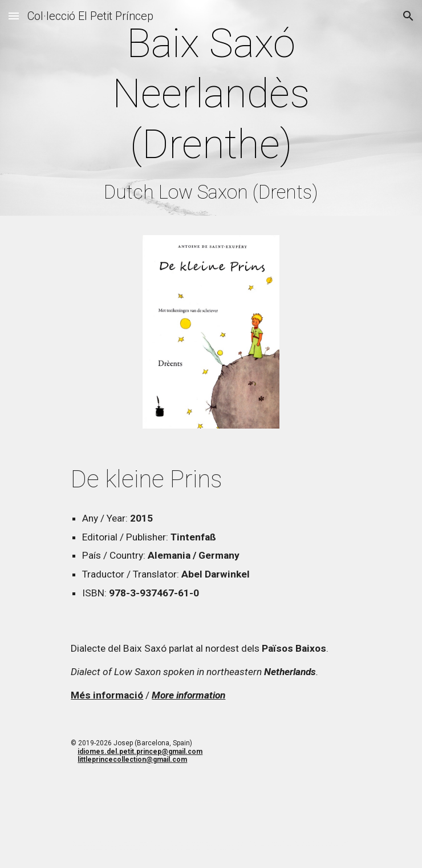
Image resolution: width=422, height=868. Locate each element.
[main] (211, 111)
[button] (14, 16)
